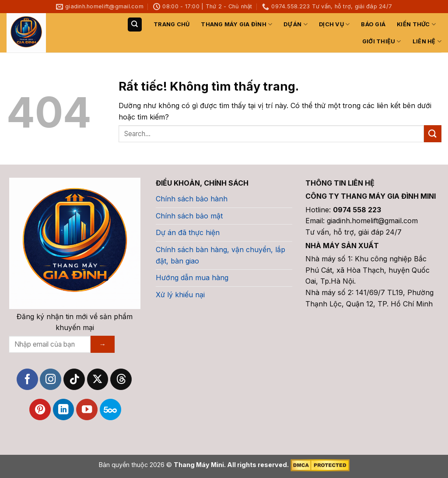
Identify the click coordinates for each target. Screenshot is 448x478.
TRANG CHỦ (171, 24)
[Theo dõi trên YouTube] (87, 409)
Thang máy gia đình (236, 24)
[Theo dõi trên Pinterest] (40, 409)
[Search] (135, 25)
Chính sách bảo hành (192, 199)
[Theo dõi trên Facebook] (27, 379)
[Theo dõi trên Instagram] (51, 379)
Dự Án (296, 24)
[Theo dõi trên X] (98, 379)
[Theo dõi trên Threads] (121, 379)
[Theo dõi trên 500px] (110, 409)
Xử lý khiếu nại (180, 295)
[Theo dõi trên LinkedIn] (64, 409)
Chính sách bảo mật (189, 216)
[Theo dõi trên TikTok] (74, 379)
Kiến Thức (416, 24)
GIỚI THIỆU (382, 41)
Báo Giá (373, 24)
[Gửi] (433, 134)
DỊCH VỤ (334, 24)
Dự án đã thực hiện (188, 232)
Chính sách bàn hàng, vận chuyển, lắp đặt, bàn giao (220, 255)
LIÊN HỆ (427, 41)
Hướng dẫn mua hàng (192, 278)
